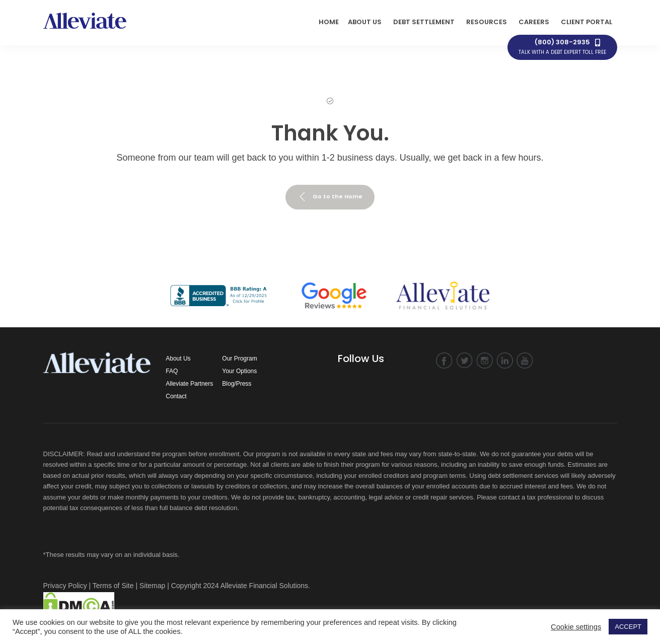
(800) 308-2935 (562, 47)
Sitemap (152, 586)
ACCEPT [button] (628, 627)
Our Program (239, 359)
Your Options (239, 371)
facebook (444, 361)
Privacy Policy (65, 586)
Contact (176, 396)
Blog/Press (237, 384)
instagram (485, 361)
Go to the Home (330, 197)
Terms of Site (113, 586)
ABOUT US (365, 22)
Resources (487, 22)
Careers (534, 22)
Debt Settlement (424, 22)
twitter (464, 361)
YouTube (525, 361)
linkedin (505, 361)
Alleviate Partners (189, 384)
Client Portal (586, 22)
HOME (329, 22)
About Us (178, 359)
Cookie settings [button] (576, 627)
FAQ (172, 371)
